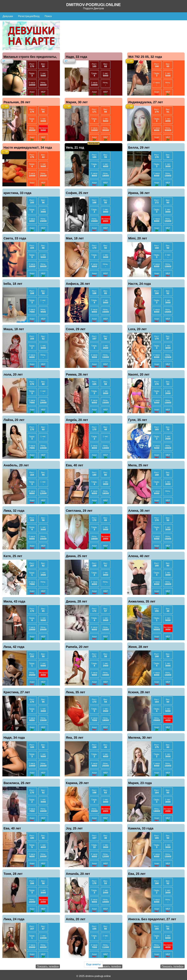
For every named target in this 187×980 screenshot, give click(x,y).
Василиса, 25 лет (17, 783)
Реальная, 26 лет (17, 102)
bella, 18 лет (13, 284)
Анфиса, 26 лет (78, 284)
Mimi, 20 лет (138, 238)
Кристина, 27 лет (17, 692)
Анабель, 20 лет (16, 465)
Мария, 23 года (140, 783)
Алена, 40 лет (139, 556)
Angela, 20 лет (77, 420)
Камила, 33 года (141, 828)
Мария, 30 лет (77, 102)
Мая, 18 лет (75, 238)
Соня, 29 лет (76, 329)
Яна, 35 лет (75, 738)
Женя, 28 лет (138, 647)
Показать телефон (48, 966)
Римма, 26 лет (77, 374)
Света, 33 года (15, 238)
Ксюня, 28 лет (139, 692)
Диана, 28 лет (76, 601)
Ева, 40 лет (75, 465)
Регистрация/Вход (29, 16)
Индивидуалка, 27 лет (146, 102)
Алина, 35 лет (139, 511)
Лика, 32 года (14, 511)
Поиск (48, 16)
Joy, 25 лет (74, 828)
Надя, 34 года (14, 738)
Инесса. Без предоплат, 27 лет (152, 919)
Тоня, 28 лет (13, 874)
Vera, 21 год (75, 148)
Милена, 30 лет (140, 738)
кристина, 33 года (17, 193)
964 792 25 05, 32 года (145, 57)
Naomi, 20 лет (139, 374)
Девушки (8, 16)
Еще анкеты (93, 964)
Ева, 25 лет (137, 874)
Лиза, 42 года (14, 647)
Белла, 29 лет (139, 148)
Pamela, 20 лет (77, 647)
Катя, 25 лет (13, 556)
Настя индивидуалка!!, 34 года (28, 148)
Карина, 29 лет (77, 783)
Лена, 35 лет (75, 692)
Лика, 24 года (14, 919)
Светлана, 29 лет (79, 511)
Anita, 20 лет (76, 919)
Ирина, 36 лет (139, 193)
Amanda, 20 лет (78, 874)
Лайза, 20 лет (14, 420)
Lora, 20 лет (137, 329)
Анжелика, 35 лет (142, 601)
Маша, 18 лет (14, 329)
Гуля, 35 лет (138, 420)
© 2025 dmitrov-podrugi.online (94, 976)
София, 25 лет (77, 193)
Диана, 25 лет (76, 556)
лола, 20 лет (13, 374)
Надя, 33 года (76, 57)
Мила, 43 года (14, 601)
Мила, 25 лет (138, 465)
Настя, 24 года (140, 284)
